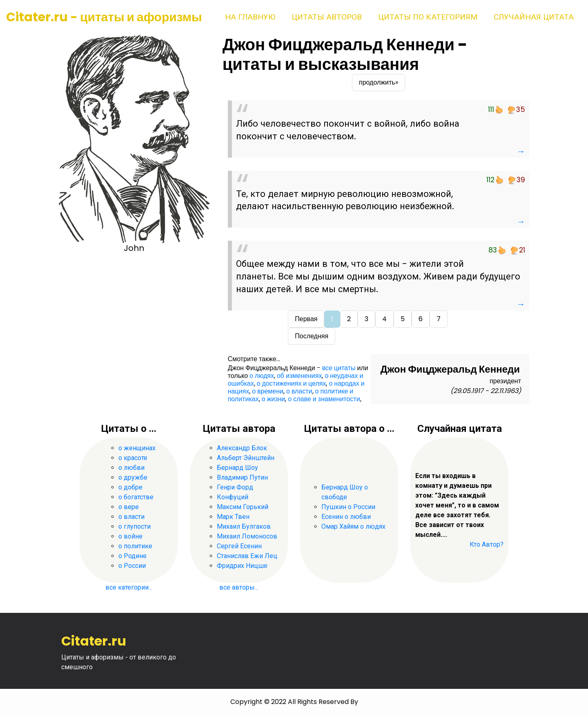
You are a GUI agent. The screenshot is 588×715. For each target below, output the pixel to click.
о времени (268, 391)
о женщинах (137, 448)
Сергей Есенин (239, 546)
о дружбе (133, 477)
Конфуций (233, 497)
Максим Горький (243, 507)
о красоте (133, 458)
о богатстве (136, 497)
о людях (262, 376)
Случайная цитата (534, 17)
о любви (131, 468)
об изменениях (299, 376)
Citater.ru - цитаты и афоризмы (104, 17)
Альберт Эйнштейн (246, 458)
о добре (130, 487)
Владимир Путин (242, 477)
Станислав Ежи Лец (247, 556)
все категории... (129, 587)
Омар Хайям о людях (353, 526)
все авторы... (239, 587)
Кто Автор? (487, 544)
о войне (130, 536)
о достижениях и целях (292, 383)
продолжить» (379, 82)
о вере (129, 507)
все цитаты (339, 368)
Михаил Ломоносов (247, 536)
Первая (306, 319)
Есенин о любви (346, 517)
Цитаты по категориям (428, 17)
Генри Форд (235, 487)
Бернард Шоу (237, 468)
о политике (135, 546)
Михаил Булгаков (244, 526)
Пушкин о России (348, 507)
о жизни (274, 399)
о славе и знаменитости (324, 399)
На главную (250, 17)
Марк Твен (233, 517)
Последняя (312, 336)
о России (132, 566)
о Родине (133, 556)
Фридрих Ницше (242, 566)
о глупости (135, 526)
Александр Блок (242, 448)
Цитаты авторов (327, 17)
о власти (299, 391)
